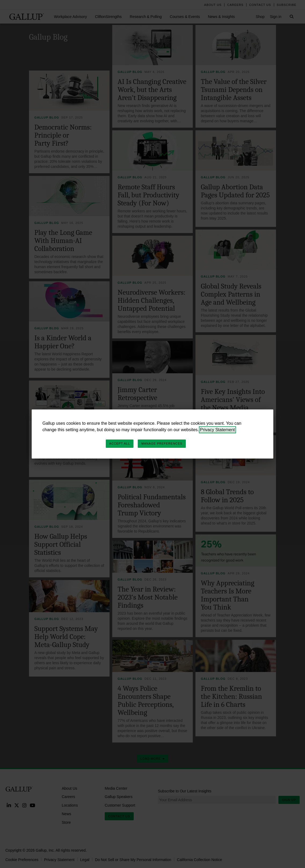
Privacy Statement (217, 430)
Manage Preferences (162, 444)
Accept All (120, 444)
